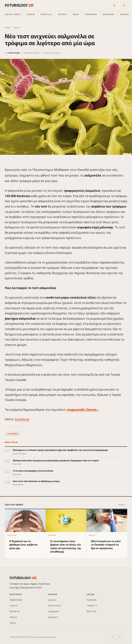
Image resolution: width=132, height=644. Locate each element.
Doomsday (109, 14)
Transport (91, 14)
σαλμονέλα (13, 433)
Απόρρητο (53, 617)
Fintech (62, 14)
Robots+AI (47, 14)
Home (7, 28)
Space (76, 14)
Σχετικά (52, 600)
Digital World (13, 14)
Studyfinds (22, 419)
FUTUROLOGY (19, 5)
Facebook (91, 600)
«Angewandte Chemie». (82, 410)
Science (31, 14)
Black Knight (14, 53)
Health (17, 28)
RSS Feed (91, 611)
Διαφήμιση (53, 611)
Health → (123, 505)
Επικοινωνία (54, 606)
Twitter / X (92, 606)
